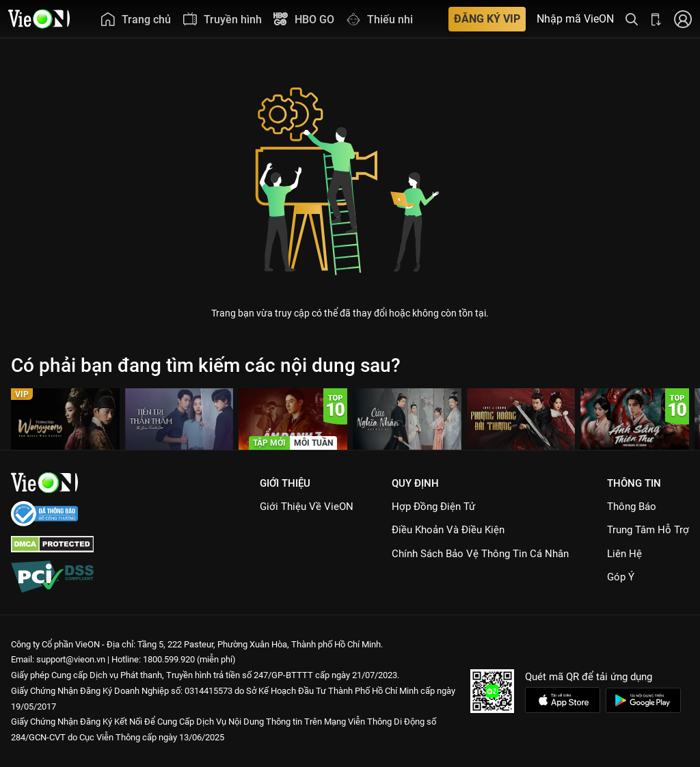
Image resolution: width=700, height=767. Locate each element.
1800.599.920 (169, 659)
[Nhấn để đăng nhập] (683, 19)
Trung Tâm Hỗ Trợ (648, 530)
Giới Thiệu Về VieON (307, 507)
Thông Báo (632, 507)
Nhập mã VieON (575, 19)
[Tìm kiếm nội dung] (632, 19)
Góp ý (621, 577)
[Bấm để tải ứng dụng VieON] (656, 19)
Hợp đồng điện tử (433, 507)
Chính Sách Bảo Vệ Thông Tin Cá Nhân (480, 554)
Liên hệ (624, 554)
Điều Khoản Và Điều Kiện (448, 530)
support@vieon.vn (71, 659)
